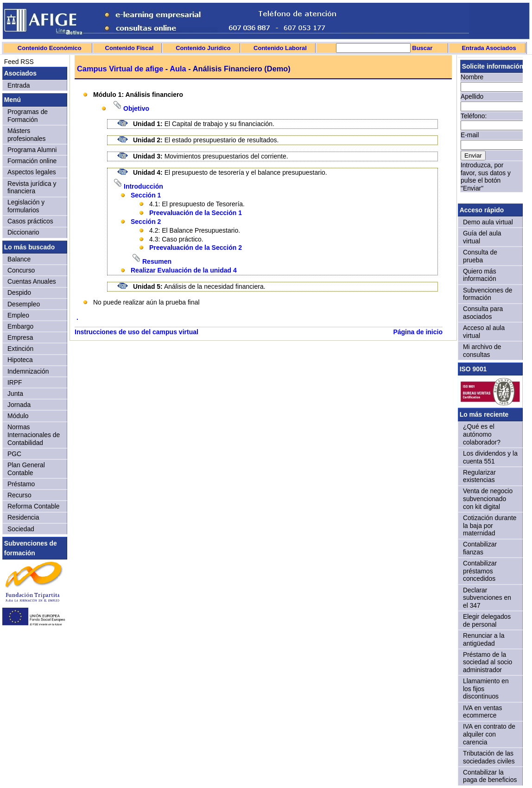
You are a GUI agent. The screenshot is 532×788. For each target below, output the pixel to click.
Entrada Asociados (489, 48)
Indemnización (28, 371)
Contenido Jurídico (203, 48)
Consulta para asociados (483, 313)
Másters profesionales (26, 135)
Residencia (23, 517)
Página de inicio (418, 332)
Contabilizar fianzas (480, 548)
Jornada (19, 405)
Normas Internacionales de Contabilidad (34, 435)
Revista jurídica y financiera (32, 187)
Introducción (143, 186)
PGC (14, 454)
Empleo (18, 315)
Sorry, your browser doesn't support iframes (490, 129)
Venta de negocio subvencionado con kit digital (488, 499)
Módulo (18, 416)
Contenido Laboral (280, 48)
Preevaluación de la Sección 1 (196, 213)
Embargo (20, 326)
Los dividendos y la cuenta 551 (490, 457)
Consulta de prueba (480, 256)
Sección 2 (146, 222)
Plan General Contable (26, 469)
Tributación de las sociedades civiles (489, 757)
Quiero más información (480, 275)
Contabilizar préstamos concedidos (480, 571)
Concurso (21, 270)
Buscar (422, 48)
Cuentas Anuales (32, 281)
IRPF (15, 382)
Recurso (19, 495)
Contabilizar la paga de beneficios (490, 776)
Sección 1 (146, 195)
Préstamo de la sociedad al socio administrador (488, 662)
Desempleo (24, 304)
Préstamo (21, 484)
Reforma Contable (33, 506)
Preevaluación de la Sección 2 (196, 248)
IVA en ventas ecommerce (483, 712)
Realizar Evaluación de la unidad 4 (184, 270)
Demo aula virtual (488, 222)
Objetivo (136, 108)
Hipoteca (20, 360)
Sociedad (21, 529)
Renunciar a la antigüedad (484, 639)
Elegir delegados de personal (487, 620)
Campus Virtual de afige (120, 69)
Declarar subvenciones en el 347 (487, 598)
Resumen (157, 261)
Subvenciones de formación (488, 294)
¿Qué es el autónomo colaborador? (482, 434)
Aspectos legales (32, 172)
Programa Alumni (32, 150)
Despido (19, 292)
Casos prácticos (30, 221)
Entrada (19, 85)
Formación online (32, 161)
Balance (19, 259)
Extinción (20, 349)
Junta (15, 394)
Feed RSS (18, 62)
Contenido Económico (50, 48)
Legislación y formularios (26, 206)
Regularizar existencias (479, 476)
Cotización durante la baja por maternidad (490, 525)
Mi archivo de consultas (482, 351)
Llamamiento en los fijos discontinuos (486, 689)
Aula (178, 69)
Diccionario (23, 232)
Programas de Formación (28, 116)
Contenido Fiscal (130, 48)
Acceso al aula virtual (484, 332)
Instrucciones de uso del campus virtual (136, 332)
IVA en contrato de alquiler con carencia (489, 734)
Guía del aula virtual (482, 237)
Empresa (20, 337)
